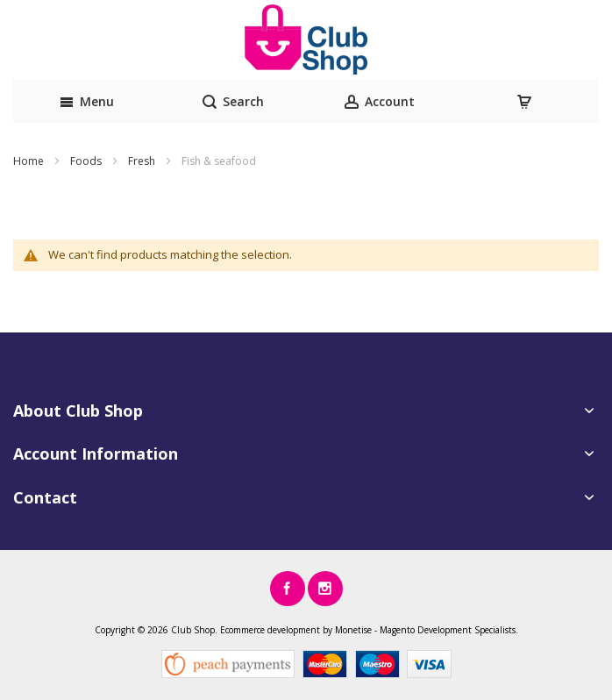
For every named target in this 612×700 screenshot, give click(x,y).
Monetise (353, 630)
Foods (87, 161)
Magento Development (426, 630)
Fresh (143, 161)
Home (30, 161)
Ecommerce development (270, 630)
